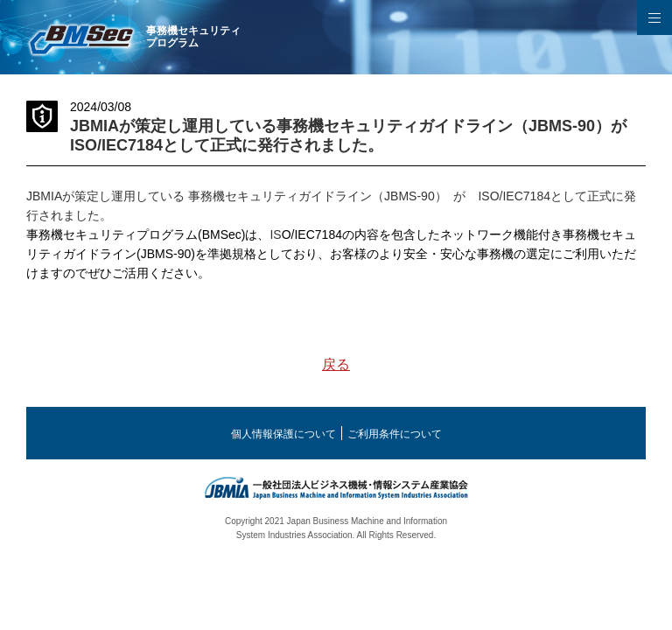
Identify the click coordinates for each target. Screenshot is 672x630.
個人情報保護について (283, 434)
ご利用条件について (395, 434)
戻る (336, 364)
